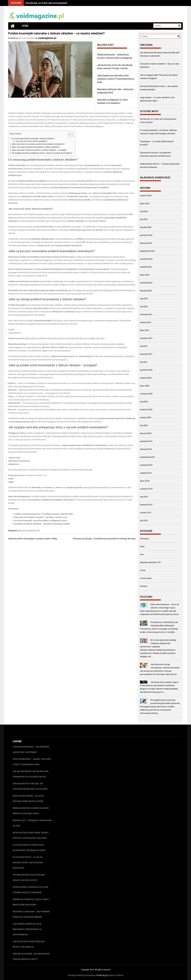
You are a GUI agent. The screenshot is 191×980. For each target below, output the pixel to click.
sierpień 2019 (146, 473)
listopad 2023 (146, 291)
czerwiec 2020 (146, 394)
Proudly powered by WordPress (82, 975)
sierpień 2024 (146, 267)
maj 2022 (144, 307)
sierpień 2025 (146, 196)
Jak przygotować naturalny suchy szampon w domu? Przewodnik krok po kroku (116, 79)
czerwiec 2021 (146, 338)
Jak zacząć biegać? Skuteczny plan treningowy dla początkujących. (31, 774)
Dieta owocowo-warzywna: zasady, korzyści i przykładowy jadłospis (31, 835)
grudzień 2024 (146, 235)
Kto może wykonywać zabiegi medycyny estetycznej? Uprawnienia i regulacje (158, 643)
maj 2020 (144, 402)
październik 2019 (147, 457)
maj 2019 (144, 497)
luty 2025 (144, 219)
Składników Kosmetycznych (49, 218)
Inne (142, 554)
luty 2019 (144, 521)
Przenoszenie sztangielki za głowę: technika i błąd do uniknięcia (31, 890)
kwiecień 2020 (146, 410)
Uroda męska (146, 578)
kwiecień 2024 (146, 283)
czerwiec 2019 (146, 489)
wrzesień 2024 (146, 259)
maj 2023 (144, 299)
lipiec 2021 (145, 330)
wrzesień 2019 (146, 465)
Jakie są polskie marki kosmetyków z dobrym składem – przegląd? (39, 150)
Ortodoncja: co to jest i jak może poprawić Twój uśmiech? (54, 3)
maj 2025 (144, 211)
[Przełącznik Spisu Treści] (69, 135)
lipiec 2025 (145, 203)
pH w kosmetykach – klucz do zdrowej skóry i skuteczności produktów (28, 863)
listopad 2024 (146, 243)
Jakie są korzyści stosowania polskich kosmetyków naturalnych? (38, 144)
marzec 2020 (145, 417)
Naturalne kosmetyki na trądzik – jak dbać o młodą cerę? (41, 517)
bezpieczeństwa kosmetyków (32, 181)
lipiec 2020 (145, 386)
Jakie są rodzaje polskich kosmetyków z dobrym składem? (36, 147)
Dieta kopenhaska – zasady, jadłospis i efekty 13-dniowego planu (32, 762)
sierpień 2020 (146, 378)
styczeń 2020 (146, 433)
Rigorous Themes (115, 975)
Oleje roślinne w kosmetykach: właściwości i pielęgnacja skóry (29, 848)
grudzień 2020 (146, 370)
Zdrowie (144, 586)
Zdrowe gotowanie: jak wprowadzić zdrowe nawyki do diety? (31, 956)
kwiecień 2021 (146, 354)
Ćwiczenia (144, 539)
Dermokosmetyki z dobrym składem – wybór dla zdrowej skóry (31, 811)
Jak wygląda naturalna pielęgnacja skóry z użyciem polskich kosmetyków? (42, 153)
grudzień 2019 (146, 441)
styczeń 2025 (146, 227)
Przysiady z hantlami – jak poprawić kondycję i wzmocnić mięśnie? (31, 914)
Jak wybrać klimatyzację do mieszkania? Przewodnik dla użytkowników (27, 929)
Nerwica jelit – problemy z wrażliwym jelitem (32, 823)
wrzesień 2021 (146, 314)
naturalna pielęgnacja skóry (44, 427)
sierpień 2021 (146, 322)
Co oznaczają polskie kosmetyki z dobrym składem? (33, 138)
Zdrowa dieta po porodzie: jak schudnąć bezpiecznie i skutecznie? (30, 786)
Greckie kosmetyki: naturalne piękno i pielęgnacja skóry (41, 521)
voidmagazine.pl (47, 38)
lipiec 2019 (145, 481)
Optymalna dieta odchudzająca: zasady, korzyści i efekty (33, 539)
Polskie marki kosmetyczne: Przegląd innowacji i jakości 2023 (43, 514)
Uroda (143, 570)
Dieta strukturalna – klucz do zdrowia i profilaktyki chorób (28, 799)
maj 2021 (144, 346)
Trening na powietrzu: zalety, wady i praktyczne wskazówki (31, 902)
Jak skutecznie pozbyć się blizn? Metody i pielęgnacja (29, 944)
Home (25, 26)
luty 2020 (144, 425)
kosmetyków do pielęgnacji (62, 390)
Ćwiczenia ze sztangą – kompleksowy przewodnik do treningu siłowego (104, 539)
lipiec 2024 (145, 275)
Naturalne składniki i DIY (29, 531)
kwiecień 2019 (146, 505)
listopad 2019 (146, 449)
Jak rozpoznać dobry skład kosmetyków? (31, 141)
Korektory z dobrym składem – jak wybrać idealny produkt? (42, 524)
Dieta (142, 547)
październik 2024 (147, 251)
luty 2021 (144, 362)
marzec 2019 (145, 513)
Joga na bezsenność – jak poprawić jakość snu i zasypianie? (31, 749)
